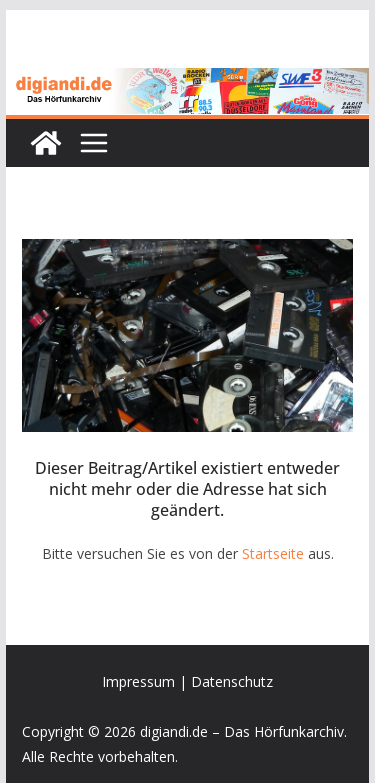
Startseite (273, 553)
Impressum (138, 681)
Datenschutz (232, 681)
